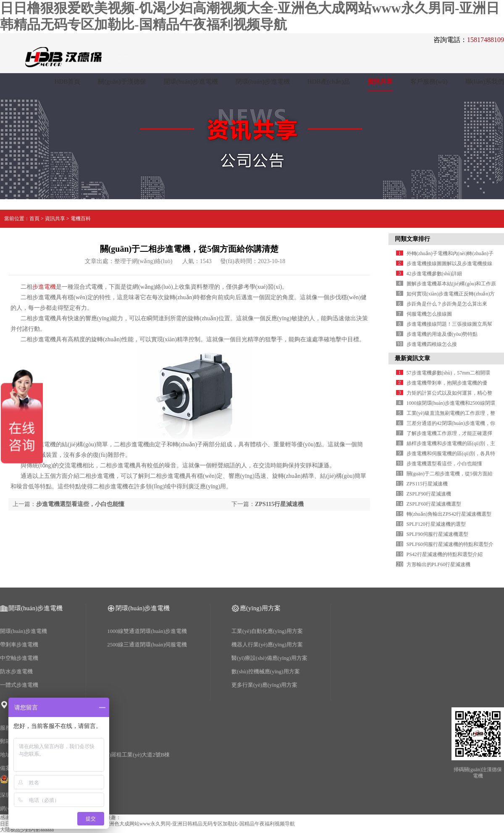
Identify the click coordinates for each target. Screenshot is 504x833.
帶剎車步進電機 (19, 645)
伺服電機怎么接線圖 (429, 314)
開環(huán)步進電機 (191, 82)
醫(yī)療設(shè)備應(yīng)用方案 (269, 658)
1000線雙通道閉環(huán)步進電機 (147, 631)
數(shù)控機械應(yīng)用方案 (266, 671)
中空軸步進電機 (19, 658)
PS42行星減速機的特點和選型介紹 (445, 554)
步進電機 (44, 287)
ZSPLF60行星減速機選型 (434, 504)
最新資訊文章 (412, 358)
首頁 (34, 219)
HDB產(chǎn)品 (329, 82)
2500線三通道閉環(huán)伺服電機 (147, 645)
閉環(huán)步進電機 (263, 82)
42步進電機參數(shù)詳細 (434, 274)
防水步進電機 (16, 671)
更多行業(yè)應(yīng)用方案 (264, 685)
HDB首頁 (68, 82)
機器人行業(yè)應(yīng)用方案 (267, 645)
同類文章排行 (412, 239)
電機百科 (81, 219)
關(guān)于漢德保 (122, 82)
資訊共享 (380, 82)
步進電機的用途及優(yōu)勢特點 (442, 334)
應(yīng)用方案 (260, 608)
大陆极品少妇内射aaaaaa (27, 830)
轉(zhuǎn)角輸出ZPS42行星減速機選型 (449, 514)
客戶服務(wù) (429, 82)
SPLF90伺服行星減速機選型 (437, 534)
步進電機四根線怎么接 (432, 344)
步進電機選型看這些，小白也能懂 (80, 504)
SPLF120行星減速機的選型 (436, 524)
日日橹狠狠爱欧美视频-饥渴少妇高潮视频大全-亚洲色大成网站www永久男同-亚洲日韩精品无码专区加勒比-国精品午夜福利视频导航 (147, 824)
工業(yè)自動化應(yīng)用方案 (267, 631)
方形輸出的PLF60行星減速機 (439, 564)
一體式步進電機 (19, 685)
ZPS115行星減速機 (279, 504)
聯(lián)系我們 (485, 82)
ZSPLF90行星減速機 (429, 494)
